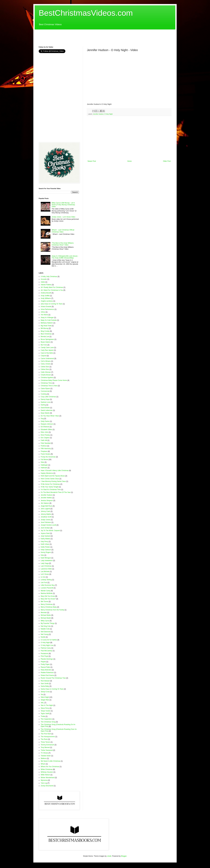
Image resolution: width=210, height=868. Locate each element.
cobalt (109, 856)
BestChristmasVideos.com (86, 13)
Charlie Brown (46, 375)
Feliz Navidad (46, 443)
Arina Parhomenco (47, 309)
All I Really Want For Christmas (52, 287)
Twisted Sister (46, 756)
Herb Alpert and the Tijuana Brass (53, 476)
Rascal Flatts (45, 667)
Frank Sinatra (46, 454)
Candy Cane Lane (47, 348)
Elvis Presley (45, 435)
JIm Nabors (45, 503)
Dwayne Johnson (47, 424)
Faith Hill (44, 440)
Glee (42, 462)
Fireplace (44, 451)
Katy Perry (44, 542)
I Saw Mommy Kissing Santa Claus (53, 481)
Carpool (44, 356)
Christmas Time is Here (49, 386)
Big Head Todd (46, 326)
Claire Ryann (45, 389)
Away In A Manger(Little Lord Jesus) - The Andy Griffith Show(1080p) (65, 257)
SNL (42, 703)
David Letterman (47, 410)
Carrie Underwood (47, 359)
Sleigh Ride (45, 700)
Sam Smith (45, 684)
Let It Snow (45, 574)
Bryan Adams (45, 342)
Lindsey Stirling (46, 580)
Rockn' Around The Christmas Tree (53, 678)
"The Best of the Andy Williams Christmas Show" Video (63, 244)
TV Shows (44, 753)
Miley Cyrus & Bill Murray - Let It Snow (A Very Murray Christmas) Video (63, 205)
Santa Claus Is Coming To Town (52, 689)
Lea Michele (45, 572)
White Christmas (47, 769)
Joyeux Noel (45, 533)
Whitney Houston (47, 772)
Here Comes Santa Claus (50, 479)
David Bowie (45, 408)
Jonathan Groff (46, 517)
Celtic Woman (46, 372)
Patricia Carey (46, 648)
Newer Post (92, 161)
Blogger (124, 856)
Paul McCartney (46, 651)
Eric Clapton (45, 438)
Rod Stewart (45, 681)
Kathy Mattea (45, 539)
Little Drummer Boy (48, 585)
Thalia (43, 716)
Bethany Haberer (47, 323)
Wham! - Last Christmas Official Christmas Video (63, 231)
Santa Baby (45, 686)
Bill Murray (45, 328)
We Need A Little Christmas (50, 761)
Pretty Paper (45, 664)
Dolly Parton (45, 421)
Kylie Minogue (46, 558)
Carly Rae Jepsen (47, 350)
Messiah (44, 613)
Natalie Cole (45, 629)
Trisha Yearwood (47, 750)
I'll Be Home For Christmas (50, 484)
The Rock (44, 739)
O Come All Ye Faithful (49, 640)
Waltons (44, 758)
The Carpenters (46, 719)
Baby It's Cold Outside (49, 320)
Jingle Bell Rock (46, 506)
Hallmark (44, 468)
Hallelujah (44, 465)
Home (130, 161)
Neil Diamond (46, 632)
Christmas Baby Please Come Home (54, 380)
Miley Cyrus (45, 621)
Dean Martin (45, 413)
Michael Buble (46, 615)
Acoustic (44, 279)
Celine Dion (45, 367)
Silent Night (45, 697)
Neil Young (45, 634)
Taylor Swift (45, 714)
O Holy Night (108, 114)
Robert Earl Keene (47, 675)
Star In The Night (47, 705)
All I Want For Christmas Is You (52, 290)
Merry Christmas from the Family (52, 610)
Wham (43, 764)
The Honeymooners (48, 737)
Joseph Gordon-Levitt (48, 525)
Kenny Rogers (46, 552)
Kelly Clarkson (46, 550)
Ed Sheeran (45, 427)
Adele (43, 282)
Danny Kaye (45, 399)
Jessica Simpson (47, 501)
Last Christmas (46, 566)
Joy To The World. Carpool (50, 531)
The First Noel (46, 734)
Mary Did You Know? (48, 599)
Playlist (43, 662)
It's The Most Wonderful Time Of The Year (56, 492)
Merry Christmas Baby (49, 607)
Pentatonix (45, 654)
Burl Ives (44, 345)
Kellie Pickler (45, 547)
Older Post (167, 161)
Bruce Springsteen (47, 339)
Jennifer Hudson (98, 114)
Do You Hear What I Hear (50, 416)
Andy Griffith (45, 296)
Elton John (45, 432)
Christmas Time (46, 383)
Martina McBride (47, 593)
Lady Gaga (45, 563)
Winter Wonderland (48, 778)
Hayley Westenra (47, 473)
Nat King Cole (46, 626)
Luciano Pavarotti (47, 588)
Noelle (43, 637)
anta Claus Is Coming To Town (52, 304)
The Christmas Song (48, 722)
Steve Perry (45, 708)
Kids (42, 555)
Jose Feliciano (46, 522)
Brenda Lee (45, 337)
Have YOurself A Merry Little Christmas (55, 471)
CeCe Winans (46, 361)
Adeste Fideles (46, 285)
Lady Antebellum (47, 561)
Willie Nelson (45, 775)
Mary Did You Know (48, 596)
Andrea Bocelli (46, 293)
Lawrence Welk (46, 569)
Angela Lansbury (47, 301)
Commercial (45, 391)
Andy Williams (46, 298)
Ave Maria (44, 315)
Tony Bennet (45, 747)
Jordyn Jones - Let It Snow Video (63, 217)
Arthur (43, 312)
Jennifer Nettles (46, 498)
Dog (42, 419)
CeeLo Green (46, 364)
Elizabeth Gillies (46, 430)
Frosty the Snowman (48, 457)
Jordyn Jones (45, 520)
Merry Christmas (47, 604)
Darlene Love (45, 402)
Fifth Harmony (46, 449)
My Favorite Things (48, 623)
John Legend (45, 509)
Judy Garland (45, 536)
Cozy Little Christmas (48, 397)
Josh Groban (45, 528)
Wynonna (44, 780)
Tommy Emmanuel (47, 745)
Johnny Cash (45, 511)
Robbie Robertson (47, 673)
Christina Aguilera (47, 378)
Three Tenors (45, 742)
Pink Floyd (44, 656)
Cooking (44, 394)
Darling (43, 405)
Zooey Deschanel (47, 786)
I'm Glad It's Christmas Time (51, 490)
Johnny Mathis (46, 514)
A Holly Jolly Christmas (49, 277)
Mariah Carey (46, 591)
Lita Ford (44, 583)
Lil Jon (43, 577)
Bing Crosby (45, 331)
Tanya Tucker (45, 711)
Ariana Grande (46, 307)
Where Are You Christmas (50, 767)
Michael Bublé (46, 618)
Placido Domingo (47, 659)
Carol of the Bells (47, 353)
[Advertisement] (87, 36)
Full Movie (44, 460)
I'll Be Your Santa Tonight (50, 487)
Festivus (44, 446)
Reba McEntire (46, 670)
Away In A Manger (47, 318)
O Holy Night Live (47, 645)
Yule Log (44, 783)
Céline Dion (45, 369)
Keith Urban (45, 544)
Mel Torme (44, 602)
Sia (42, 695)
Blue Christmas (46, 334)
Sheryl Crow (45, 692)
